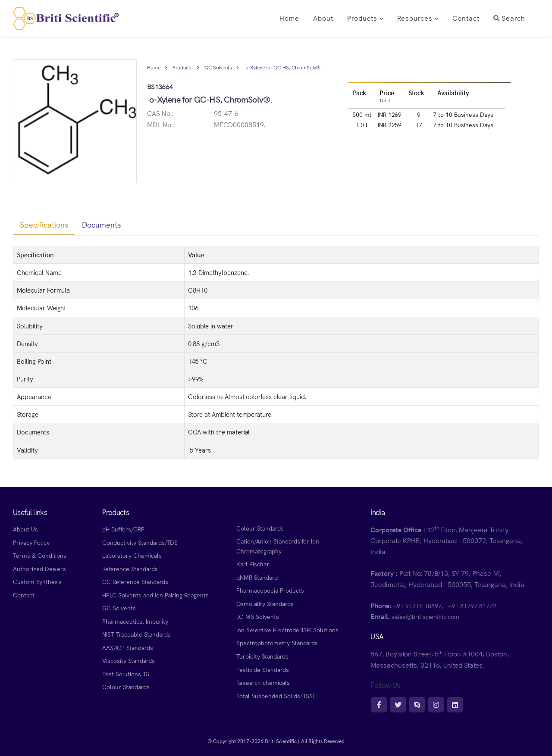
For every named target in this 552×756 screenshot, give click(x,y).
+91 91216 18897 (417, 606)
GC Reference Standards (135, 581)
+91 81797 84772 (472, 606)
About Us (25, 529)
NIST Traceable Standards (136, 634)
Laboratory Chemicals (132, 555)
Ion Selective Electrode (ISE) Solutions (287, 630)
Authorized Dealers (39, 569)
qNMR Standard (257, 577)
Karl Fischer (253, 564)
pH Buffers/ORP (123, 529)
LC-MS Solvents (257, 616)
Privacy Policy (31, 542)
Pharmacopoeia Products (270, 590)
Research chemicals (263, 682)
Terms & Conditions (40, 555)
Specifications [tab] (44, 224)
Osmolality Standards (265, 603)
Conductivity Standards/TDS (140, 542)
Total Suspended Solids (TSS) (275, 696)
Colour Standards (126, 687)
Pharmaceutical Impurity (135, 621)
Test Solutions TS (125, 674)
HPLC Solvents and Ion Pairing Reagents (155, 595)
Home (154, 67)
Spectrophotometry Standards (277, 643)
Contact (24, 595)
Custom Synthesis (37, 581)
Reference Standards (130, 569)
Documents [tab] (102, 224)
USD (385, 100)
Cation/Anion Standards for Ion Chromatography (278, 546)
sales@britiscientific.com (425, 616)
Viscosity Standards (128, 660)
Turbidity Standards (262, 656)
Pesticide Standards (262, 669)
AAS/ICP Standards (127, 647)
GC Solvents (218, 67)
